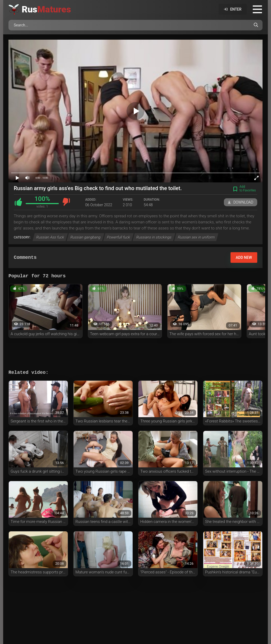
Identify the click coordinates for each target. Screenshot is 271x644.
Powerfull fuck (119, 237)
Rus (46, 9)
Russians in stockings (154, 237)
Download (241, 202)
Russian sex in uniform (196, 237)
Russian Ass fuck (50, 237)
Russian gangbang (85, 237)
